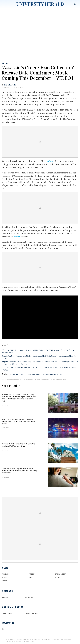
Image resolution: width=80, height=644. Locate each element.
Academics (6, 574)
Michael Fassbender (53, 374)
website (50, 161)
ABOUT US (5, 597)
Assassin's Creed (17, 374)
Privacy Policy (30, 641)
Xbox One (40, 374)
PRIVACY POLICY (7, 613)
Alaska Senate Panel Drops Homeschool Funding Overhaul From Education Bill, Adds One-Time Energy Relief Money (19, 471)
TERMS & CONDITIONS (32, 613)
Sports (4, 577)
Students (32, 574)
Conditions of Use (18, 641)
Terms (8, 641)
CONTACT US (29, 597)
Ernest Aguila (10, 85)
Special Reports (61, 574)
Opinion (5, 581)
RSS (3, 629)
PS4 (33, 374)
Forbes (17, 237)
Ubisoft (28, 374)
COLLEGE (58, 577)
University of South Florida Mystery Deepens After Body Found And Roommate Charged (19, 445)
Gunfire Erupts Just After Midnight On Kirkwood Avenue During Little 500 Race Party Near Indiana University (18, 421)
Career (31, 577)
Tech (5, 64)
